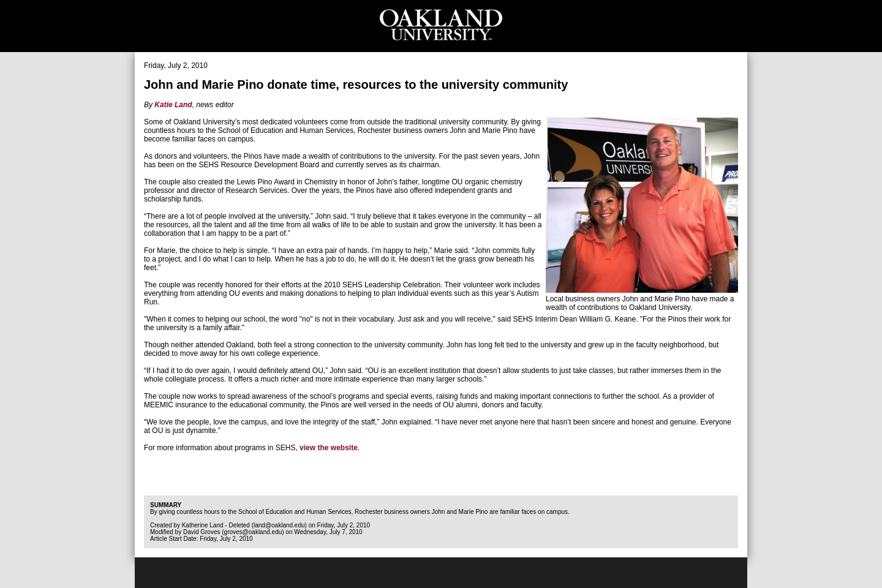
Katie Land (173, 105)
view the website (329, 448)
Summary (166, 505)
